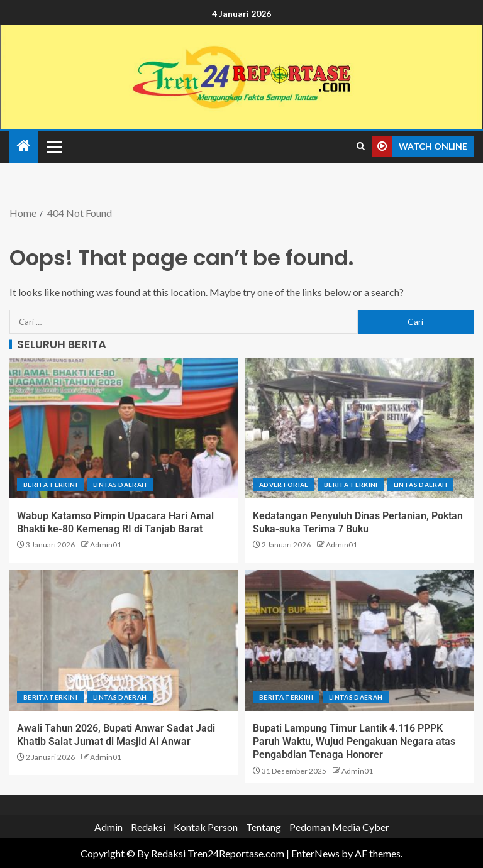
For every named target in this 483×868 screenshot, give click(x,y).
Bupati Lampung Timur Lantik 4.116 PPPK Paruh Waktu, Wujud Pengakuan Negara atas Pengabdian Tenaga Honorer (354, 742)
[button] (53, 146)
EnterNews (315, 853)
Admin (108, 827)
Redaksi (148, 827)
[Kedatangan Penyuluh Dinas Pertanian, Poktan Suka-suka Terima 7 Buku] (359, 428)
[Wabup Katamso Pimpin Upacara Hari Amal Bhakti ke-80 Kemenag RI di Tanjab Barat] (124, 428)
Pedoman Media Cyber (339, 827)
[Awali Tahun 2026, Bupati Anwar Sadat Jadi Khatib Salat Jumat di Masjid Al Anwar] (124, 640)
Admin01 (106, 545)
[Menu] (53, 146)
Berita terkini (50, 485)
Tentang (264, 827)
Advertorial (284, 485)
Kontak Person (206, 827)
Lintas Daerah (120, 485)
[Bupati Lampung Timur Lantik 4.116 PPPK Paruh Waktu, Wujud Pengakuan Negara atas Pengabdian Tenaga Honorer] (359, 640)
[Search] (361, 146)
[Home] (24, 146)
